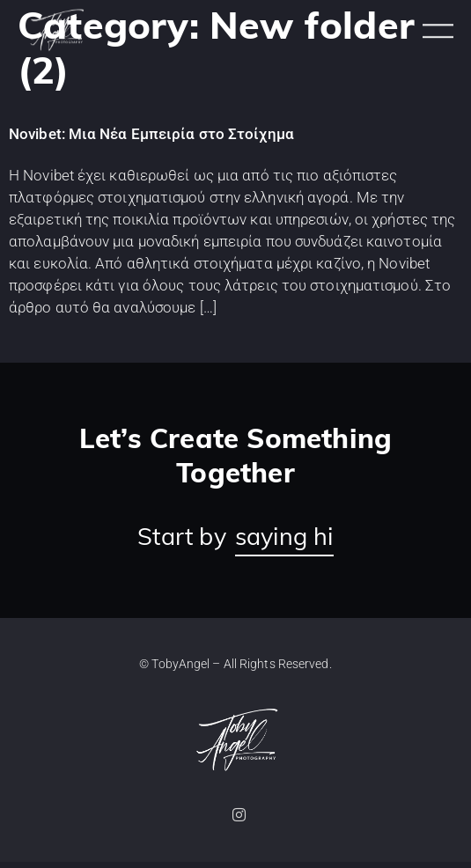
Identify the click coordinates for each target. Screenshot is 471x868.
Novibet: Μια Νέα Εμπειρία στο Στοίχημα (151, 141)
